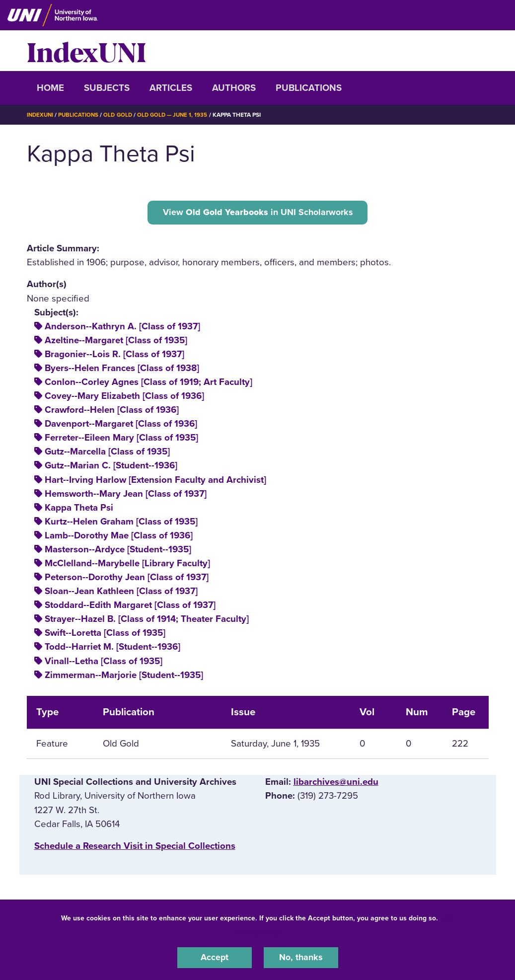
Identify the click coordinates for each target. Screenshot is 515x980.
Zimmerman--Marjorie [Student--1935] (124, 676)
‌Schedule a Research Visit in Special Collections (135, 847)
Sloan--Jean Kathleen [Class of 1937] (121, 593)
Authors (234, 88)
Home (50, 88)
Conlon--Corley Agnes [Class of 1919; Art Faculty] (148, 383)
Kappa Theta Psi (79, 509)
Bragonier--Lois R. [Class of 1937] (114, 356)
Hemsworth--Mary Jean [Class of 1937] (126, 495)
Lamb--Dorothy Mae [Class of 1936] (119, 537)
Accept (215, 957)
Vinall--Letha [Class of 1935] (104, 662)
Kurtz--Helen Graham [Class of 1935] (121, 523)
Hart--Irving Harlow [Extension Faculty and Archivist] (155, 481)
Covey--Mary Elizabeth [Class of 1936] (124, 397)
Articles (171, 88)
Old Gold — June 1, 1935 (178, 115)
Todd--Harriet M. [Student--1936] (112, 648)
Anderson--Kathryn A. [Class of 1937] (122, 328)
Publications (309, 88)
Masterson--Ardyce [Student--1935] (118, 551)
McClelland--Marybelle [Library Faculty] (127, 565)
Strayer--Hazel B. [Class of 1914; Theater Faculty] (147, 620)
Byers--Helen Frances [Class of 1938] (122, 370)
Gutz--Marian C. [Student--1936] (111, 467)
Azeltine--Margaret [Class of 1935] (116, 342)
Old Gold (121, 115)
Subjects (107, 88)
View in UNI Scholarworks (258, 213)
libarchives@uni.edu (336, 783)
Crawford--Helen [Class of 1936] (112, 411)
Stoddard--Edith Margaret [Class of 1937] (130, 606)
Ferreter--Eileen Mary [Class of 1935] (121, 439)
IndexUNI (86, 51)
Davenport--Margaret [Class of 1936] (121, 425)
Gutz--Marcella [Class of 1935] (107, 453)
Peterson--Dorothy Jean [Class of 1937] (127, 579)
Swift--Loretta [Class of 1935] (105, 634)
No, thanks (301, 957)
